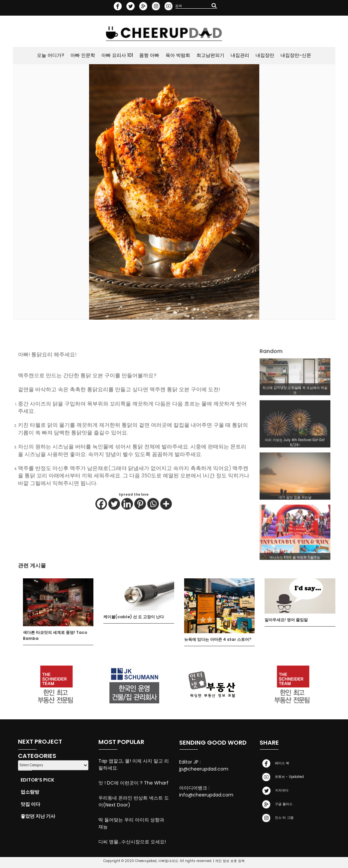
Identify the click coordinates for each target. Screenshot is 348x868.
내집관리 (240, 55)
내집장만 (265, 55)
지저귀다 (274, 791)
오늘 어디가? (51, 55)
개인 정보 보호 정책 (230, 861)
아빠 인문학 (83, 55)
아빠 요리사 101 (117, 55)
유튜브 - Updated (282, 777)
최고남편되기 (210, 55)
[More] (166, 523)
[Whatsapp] (153, 523)
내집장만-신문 (296, 55)
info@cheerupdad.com (206, 795)
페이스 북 (274, 763)
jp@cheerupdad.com (204, 769)
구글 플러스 (276, 804)
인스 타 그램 (277, 818)
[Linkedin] (127, 523)
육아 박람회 (178, 55)
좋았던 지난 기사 (38, 816)
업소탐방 (30, 792)
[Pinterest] (140, 523)
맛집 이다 (30, 804)
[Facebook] (101, 523)
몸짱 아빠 (149, 55)
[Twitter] (114, 523)
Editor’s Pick (37, 780)
